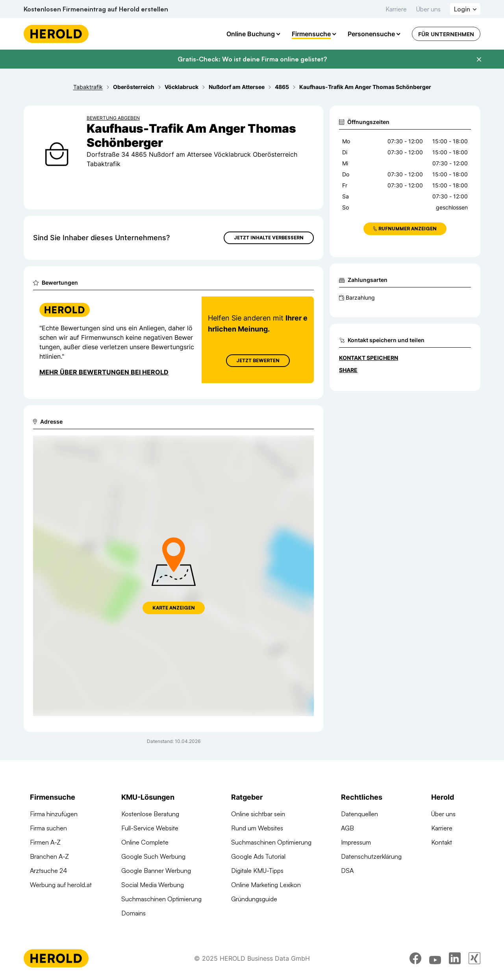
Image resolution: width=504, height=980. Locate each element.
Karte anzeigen (174, 608)
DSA (347, 871)
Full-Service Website (150, 828)
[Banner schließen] (479, 59)
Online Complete (145, 842)
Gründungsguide (254, 899)
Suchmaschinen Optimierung (161, 899)
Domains (133, 913)
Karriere (396, 9)
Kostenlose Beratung (150, 814)
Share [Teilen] (348, 370)
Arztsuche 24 (48, 871)
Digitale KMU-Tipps (257, 871)
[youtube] (435, 958)
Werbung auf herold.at (61, 885)
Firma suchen (48, 828)
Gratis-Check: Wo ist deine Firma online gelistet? (252, 59)
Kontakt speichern (369, 358)
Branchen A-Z (49, 856)
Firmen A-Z (45, 842)
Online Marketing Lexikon (266, 885)
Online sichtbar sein (258, 814)
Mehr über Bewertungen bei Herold (104, 372)
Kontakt (442, 842)
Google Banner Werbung (156, 871)
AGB (347, 828)
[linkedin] (455, 958)
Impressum (356, 842)
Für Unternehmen (446, 34)
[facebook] (415, 958)
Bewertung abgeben (113, 118)
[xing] (474, 958)
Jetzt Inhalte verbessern (269, 238)
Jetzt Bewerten (258, 360)
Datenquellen (359, 814)
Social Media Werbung (153, 885)
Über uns (428, 9)
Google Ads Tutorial (258, 856)
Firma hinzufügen (54, 814)
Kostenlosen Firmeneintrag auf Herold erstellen (96, 9)
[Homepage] (56, 34)
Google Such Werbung (153, 856)
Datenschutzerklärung (371, 856)
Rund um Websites (257, 828)
